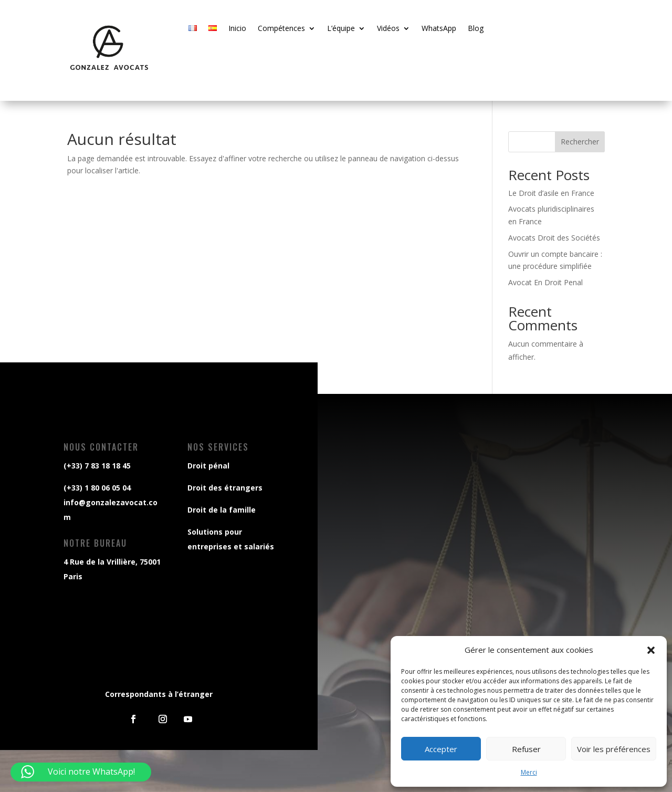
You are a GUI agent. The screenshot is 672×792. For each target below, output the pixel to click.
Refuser (526, 749)
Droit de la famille (220, 510)
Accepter (441, 749)
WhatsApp (439, 29)
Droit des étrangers (224, 488)
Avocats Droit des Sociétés (554, 238)
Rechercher (580, 142)
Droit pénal (207, 466)
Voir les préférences (614, 749)
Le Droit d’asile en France (551, 193)
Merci (529, 772)
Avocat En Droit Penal (545, 282)
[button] (651, 650)
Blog (476, 29)
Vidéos (388, 29)
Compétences (281, 29)
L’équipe (341, 29)
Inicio (237, 29)
